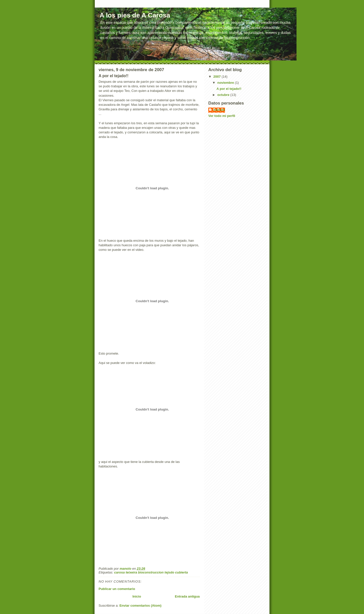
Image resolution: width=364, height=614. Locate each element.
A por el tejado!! (229, 89)
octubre (224, 95)
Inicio (137, 596)
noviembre (226, 83)
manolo (219, 110)
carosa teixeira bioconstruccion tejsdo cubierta (151, 572)
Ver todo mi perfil (222, 116)
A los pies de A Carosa (135, 15)
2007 (218, 77)
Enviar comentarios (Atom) (140, 606)
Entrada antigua (187, 596)
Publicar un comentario (117, 589)
